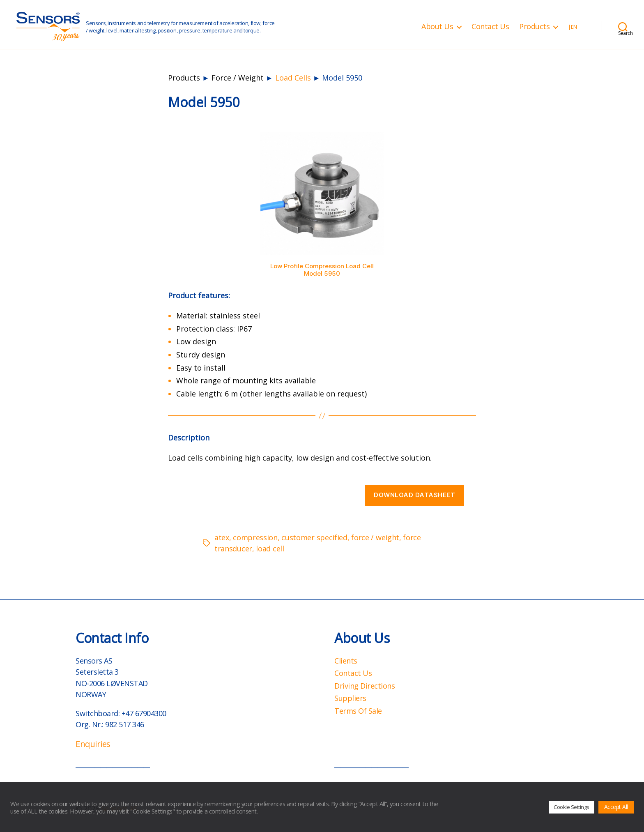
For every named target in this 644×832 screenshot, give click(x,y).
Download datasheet (414, 495)
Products (534, 27)
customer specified (314, 537)
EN (574, 27)
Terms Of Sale (358, 711)
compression (255, 537)
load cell (270, 549)
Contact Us (490, 27)
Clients (346, 661)
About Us (437, 27)
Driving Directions (365, 686)
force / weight (375, 537)
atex (222, 537)
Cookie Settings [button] (572, 807)
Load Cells (293, 78)
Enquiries (93, 744)
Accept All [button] (616, 807)
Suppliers (350, 698)
